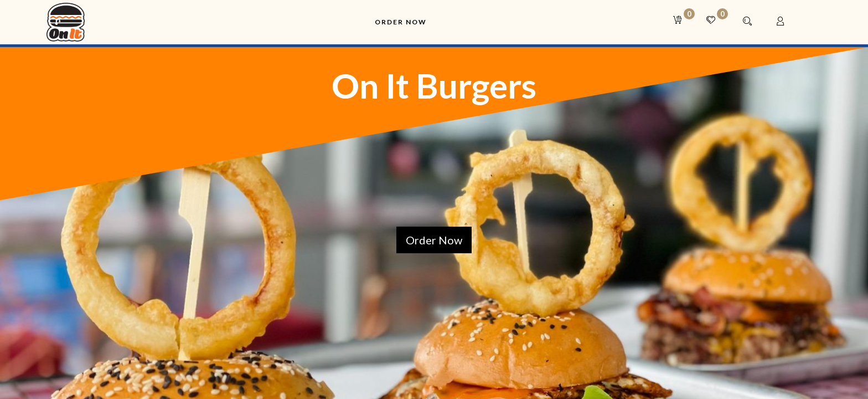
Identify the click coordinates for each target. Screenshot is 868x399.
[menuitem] (401, 22)
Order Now (434, 240)
